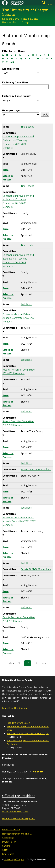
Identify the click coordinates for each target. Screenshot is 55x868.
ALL (12, 62)
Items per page (11, 111)
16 (20, 663)
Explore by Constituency (16, 96)
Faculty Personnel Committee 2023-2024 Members (19, 372)
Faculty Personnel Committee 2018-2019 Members (19, 619)
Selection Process (8, 178)
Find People (8, 854)
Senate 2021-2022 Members (36, 569)
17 (29, 664)
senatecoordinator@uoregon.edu (19, 818)
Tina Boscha (27, 127)
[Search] (44, 3)
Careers (6, 846)
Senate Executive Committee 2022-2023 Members (18, 423)
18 (37, 663)
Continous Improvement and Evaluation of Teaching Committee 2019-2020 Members (18, 201)
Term (5, 170)
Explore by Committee (15, 82)
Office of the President (18, 796)
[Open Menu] (50, 3)
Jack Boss (26, 304)
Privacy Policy (9, 842)
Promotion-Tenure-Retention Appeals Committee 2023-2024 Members (19, 318)
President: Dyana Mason (18, 723)
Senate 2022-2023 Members (36, 470)
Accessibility (8, 838)
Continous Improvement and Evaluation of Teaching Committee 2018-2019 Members (18, 261)
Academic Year (11, 69)
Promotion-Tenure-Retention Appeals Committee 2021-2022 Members (19, 521)
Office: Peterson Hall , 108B (15, 812)
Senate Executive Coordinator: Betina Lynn (28, 734)
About (5, 850)
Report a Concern (11, 830)
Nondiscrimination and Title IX (17, 834)
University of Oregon (14, 859)
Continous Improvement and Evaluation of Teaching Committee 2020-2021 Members (18, 142)
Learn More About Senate (15, 708)
